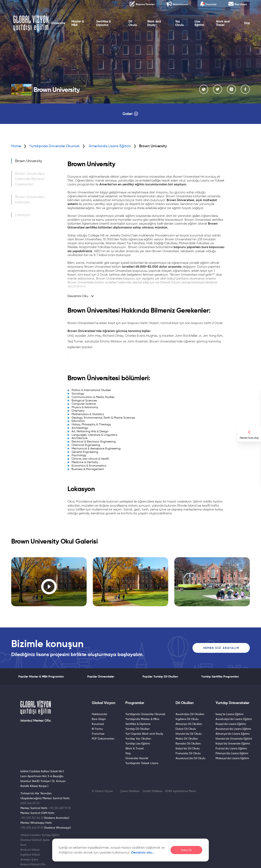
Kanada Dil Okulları (188, 743)
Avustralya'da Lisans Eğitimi (234, 719)
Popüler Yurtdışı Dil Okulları (160, 676)
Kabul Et (186, 850)
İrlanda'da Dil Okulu (189, 734)
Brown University (29, 161)
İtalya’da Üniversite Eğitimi (233, 743)
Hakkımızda (99, 714)
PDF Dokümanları (103, 739)
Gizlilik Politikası (152, 791)
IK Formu (97, 729)
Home (16, 146)
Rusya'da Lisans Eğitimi (231, 724)
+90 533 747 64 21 (32, 818)
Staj (247, 23)
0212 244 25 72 (30, 803)
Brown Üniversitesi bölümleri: (30, 199)
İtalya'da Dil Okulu (188, 748)
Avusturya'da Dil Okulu (190, 758)
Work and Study (154, 23)
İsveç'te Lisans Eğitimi (229, 714)
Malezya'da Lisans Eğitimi (232, 758)
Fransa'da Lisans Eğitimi (231, 748)
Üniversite (58, 23)
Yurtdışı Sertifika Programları (220, 676)
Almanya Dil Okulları (189, 724)
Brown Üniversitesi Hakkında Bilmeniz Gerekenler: (30, 179)
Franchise (98, 734)
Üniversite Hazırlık (137, 758)
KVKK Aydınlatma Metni (181, 791)
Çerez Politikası (130, 791)
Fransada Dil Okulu (188, 753)
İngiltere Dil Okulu (187, 719)
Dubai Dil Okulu (186, 729)
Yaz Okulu (179, 23)
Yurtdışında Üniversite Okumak (54, 146)
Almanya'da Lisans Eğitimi (233, 734)
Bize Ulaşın (99, 719)
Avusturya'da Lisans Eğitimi (233, 729)
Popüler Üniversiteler (101, 676)
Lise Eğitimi (199, 23)
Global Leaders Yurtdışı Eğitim (40, 835)
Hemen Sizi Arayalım (221, 648)
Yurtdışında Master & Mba (142, 719)
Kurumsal (98, 724)
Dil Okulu (133, 23)
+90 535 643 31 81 (32, 828)
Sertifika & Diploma (104, 23)
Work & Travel (134, 748)
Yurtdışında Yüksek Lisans (142, 763)
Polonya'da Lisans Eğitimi (232, 753)
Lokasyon (23, 215)
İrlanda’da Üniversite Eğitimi (234, 739)
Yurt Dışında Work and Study (144, 734)
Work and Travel (223, 23)
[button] (14, 583)
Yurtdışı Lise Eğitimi (138, 743)
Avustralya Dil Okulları (190, 714)
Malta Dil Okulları (187, 739)
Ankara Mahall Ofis (33, 864)
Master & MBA (78, 23)
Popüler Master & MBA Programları (41, 676)
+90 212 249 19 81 (60, 808)
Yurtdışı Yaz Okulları (138, 739)
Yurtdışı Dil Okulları (138, 729)
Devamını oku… (143, 852)
